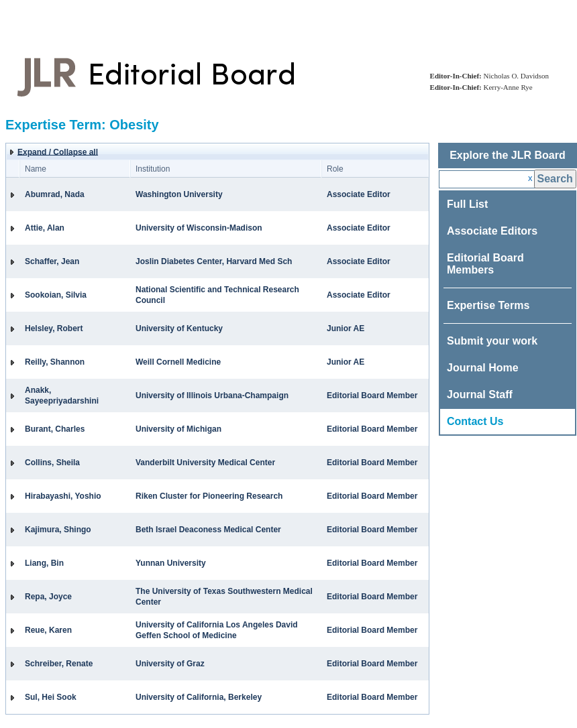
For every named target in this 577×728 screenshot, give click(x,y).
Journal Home (483, 368)
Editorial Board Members (485, 264)
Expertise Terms (488, 305)
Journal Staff (480, 395)
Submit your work (492, 341)
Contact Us (475, 421)
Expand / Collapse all (58, 152)
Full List (467, 204)
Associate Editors (492, 231)
